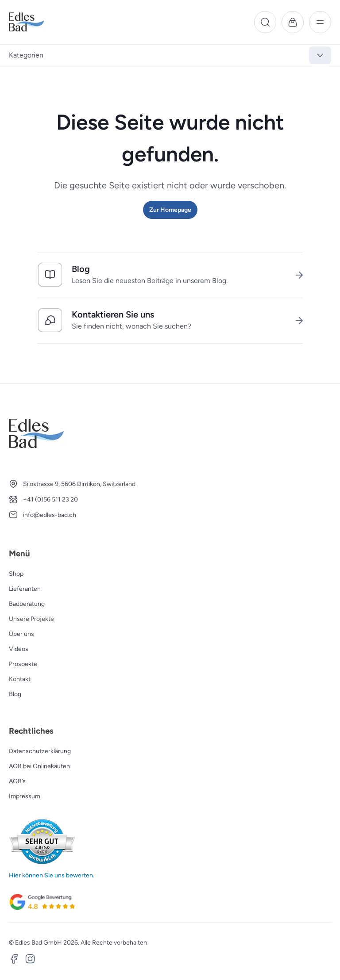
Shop (16, 574)
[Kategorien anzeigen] (320, 55)
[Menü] (320, 22)
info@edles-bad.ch (50, 515)
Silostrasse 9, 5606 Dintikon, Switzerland (79, 484)
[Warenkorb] (293, 22)
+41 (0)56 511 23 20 (50, 500)
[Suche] (265, 22)
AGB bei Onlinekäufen (39, 766)
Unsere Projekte (31, 619)
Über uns (21, 634)
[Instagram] (30, 960)
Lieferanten (25, 589)
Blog (15, 694)
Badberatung (27, 604)
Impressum (25, 796)
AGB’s (17, 781)
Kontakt (20, 679)
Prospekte (23, 664)
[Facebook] (14, 960)
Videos (19, 649)
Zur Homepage (170, 210)
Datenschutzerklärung (40, 751)
